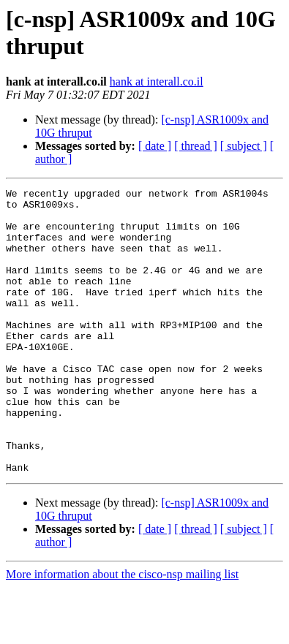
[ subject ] (244, 146)
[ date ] (155, 146)
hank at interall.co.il (157, 82)
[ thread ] (196, 146)
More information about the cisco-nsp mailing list (122, 631)
